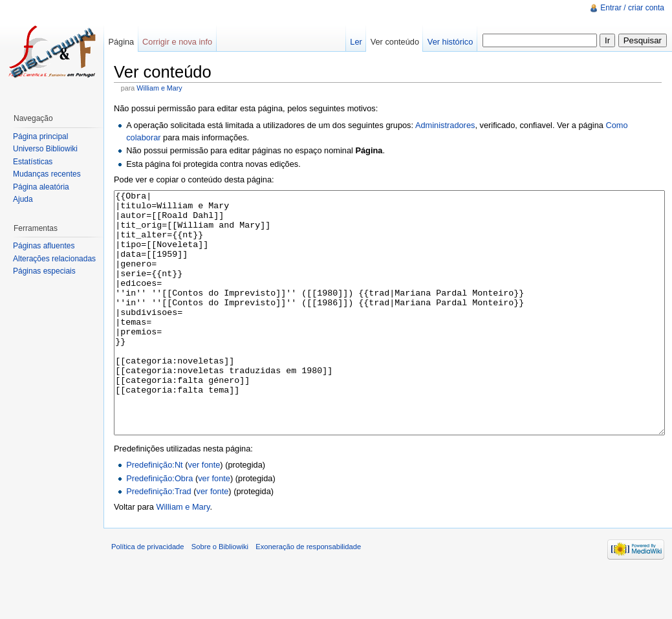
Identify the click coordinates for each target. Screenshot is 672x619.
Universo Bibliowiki (45, 149)
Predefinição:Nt (155, 513)
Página (121, 42)
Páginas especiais (44, 271)
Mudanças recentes (47, 174)
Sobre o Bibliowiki (220, 595)
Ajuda (23, 199)
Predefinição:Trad (159, 540)
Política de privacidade (148, 595)
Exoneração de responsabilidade (308, 595)
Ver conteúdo (395, 42)
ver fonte (204, 513)
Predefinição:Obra (159, 527)
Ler (356, 42)
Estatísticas (33, 162)
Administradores (445, 125)
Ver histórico (450, 42)
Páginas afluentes (44, 246)
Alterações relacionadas (54, 259)
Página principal (40, 136)
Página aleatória (41, 187)
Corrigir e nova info (177, 42)
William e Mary (159, 88)
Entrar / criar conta (632, 8)
